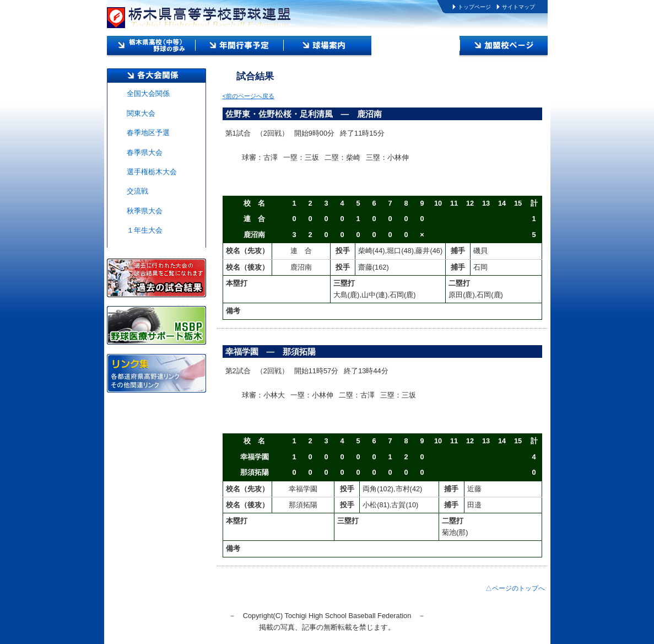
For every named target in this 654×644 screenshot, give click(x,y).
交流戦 (137, 191)
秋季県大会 (145, 211)
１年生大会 (145, 230)
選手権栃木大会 (152, 172)
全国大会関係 (148, 93)
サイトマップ (518, 7)
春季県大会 (145, 152)
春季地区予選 (148, 133)
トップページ (474, 7)
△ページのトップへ (515, 588)
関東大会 (141, 113)
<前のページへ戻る (248, 96)
